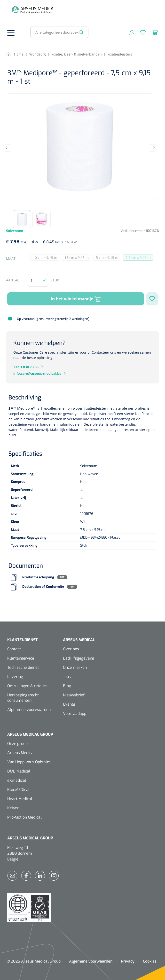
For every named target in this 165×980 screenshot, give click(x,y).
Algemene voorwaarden (29, 710)
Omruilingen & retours (27, 686)
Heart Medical (20, 799)
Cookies (150, 961)
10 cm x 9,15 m (46, 258)
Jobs (67, 677)
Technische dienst (23, 667)
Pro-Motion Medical (24, 817)
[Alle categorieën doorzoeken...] (57, 32)
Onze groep (17, 744)
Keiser (13, 808)
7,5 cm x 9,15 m (139, 258)
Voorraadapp (75, 713)
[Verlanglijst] (140, 32)
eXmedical (17, 780)
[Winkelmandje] (152, 32)
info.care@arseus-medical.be (37, 373)
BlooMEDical (18, 790)
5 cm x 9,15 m (108, 258)
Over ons (71, 649)
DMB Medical (19, 771)
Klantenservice (21, 658)
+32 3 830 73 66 (26, 367)
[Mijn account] (129, 32)
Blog (67, 686)
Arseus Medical (21, 753)
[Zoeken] (81, 32)
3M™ (12, 408)
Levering (15, 677)
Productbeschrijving (38, 577)
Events (69, 704)
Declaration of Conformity (43, 587)
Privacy (128, 961)
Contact (14, 649)
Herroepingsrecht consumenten (23, 698)
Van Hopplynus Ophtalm (29, 762)
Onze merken (75, 667)
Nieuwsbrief (74, 695)
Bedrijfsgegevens (79, 658)
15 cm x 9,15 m (78, 258)
